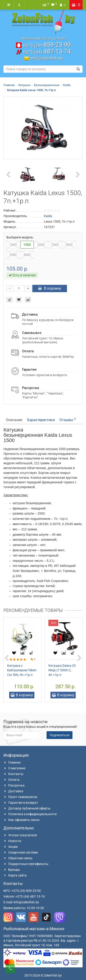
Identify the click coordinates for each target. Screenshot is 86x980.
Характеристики (41, 420)
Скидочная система (21, 852)
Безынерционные (47, 85)
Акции (11, 847)
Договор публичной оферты (27, 808)
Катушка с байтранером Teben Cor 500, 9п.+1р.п (22, 670)
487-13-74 (47, 51)
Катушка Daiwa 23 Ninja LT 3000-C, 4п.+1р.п (62, 670)
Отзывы (68, 420)
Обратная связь (18, 858)
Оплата (11, 780)
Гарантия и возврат (21, 803)
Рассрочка (14, 785)
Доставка (13, 791)
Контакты (13, 774)
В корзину (50, 288)
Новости (12, 841)
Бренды (12, 870)
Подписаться (60, 735)
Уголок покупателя (20, 835)
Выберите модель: (20, 237)
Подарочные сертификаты (26, 864)
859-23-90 (47, 45)
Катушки (24, 85)
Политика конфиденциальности (30, 814)
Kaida (67, 85)
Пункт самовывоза (20, 797)
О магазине (14, 768)
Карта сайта (15, 875)
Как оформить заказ (21, 820)
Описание (14, 420)
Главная (9, 85)
